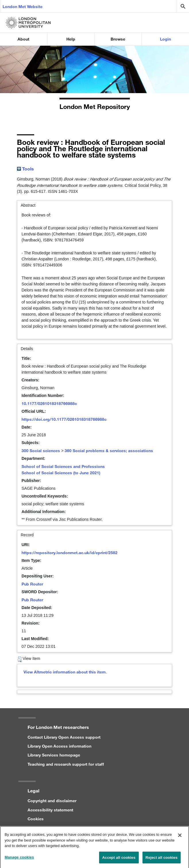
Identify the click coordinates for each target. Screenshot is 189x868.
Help (71, 39)
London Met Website (23, 6)
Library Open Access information (59, 746)
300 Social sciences (41, 451)
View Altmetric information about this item (65, 672)
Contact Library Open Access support (64, 737)
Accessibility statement (50, 810)
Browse (118, 39)
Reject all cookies (162, 859)
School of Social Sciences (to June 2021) (61, 473)
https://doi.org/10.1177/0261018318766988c (64, 419)
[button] (20, 659)
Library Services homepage (54, 755)
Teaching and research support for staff (66, 764)
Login (165, 39)
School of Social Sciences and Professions (63, 466)
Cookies (36, 819)
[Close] (180, 837)
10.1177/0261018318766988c (49, 403)
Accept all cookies (119, 859)
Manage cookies (19, 859)
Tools (25, 169)
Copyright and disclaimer (52, 801)
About (23, 39)
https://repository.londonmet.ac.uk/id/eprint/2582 (70, 553)
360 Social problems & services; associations (109, 451)
